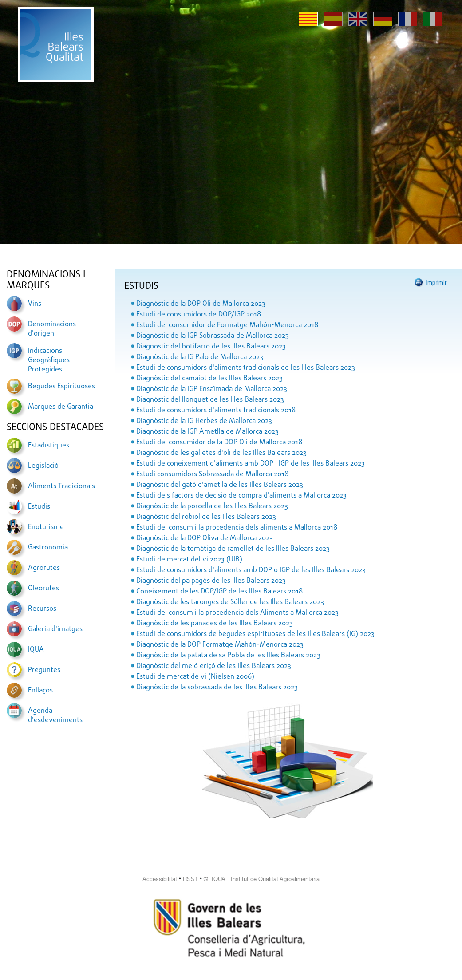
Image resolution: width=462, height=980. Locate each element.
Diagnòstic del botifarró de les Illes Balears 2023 (211, 347)
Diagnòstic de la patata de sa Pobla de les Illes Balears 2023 (228, 656)
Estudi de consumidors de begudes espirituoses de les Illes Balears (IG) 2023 (255, 634)
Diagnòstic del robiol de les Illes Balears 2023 (206, 517)
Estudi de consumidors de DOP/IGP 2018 (199, 315)
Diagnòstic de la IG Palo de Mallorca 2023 (200, 357)
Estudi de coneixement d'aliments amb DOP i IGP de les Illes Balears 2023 (251, 464)
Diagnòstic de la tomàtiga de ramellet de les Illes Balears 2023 (233, 549)
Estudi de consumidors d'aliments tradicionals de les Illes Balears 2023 (246, 368)
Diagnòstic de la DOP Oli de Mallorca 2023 (201, 304)
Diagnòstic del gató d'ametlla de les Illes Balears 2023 (220, 485)
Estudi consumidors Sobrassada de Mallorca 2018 (212, 474)
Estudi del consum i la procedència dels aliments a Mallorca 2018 (237, 528)
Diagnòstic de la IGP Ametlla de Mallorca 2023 (207, 432)
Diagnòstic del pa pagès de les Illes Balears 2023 (211, 581)
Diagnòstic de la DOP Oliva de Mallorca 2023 (205, 538)
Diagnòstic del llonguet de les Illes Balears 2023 (210, 400)
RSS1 (190, 879)
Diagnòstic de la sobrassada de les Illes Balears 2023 (217, 688)
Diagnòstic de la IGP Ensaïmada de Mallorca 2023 (212, 389)
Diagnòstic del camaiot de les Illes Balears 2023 (209, 379)
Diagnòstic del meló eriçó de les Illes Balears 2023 (214, 666)
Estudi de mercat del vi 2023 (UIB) (189, 560)
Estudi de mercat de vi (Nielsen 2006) (195, 677)
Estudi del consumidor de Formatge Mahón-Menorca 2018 (227, 325)
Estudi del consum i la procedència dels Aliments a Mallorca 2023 (237, 613)
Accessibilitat (160, 879)
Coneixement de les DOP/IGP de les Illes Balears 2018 (219, 592)
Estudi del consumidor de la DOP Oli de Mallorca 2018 (219, 443)
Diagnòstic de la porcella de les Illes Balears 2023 (212, 506)
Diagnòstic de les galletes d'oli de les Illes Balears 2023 (221, 453)
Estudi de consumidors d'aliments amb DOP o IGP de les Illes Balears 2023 (251, 570)
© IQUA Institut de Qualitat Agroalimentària (262, 879)
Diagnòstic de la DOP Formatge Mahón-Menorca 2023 (220, 645)
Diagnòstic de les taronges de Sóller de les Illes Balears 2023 (230, 602)
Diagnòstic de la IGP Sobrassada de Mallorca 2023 (213, 336)
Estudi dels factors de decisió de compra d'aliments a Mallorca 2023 (241, 496)
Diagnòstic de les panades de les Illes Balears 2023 (215, 624)
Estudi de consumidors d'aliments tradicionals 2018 (216, 411)
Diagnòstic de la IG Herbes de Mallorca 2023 (204, 421)
